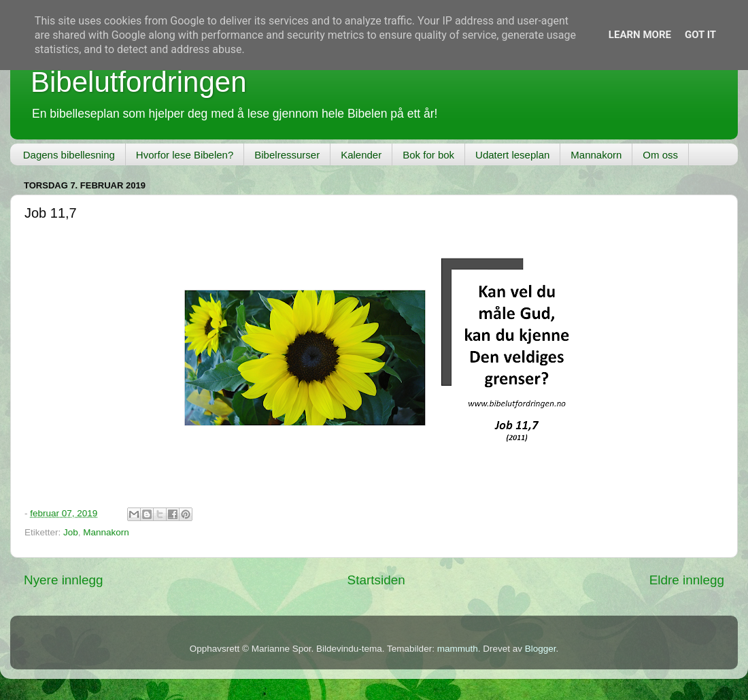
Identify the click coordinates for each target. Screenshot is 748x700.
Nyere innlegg (64, 580)
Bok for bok (428, 155)
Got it (700, 35)
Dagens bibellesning (69, 155)
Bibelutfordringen (139, 82)
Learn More (640, 35)
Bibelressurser (287, 155)
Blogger (541, 649)
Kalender (361, 155)
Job (71, 532)
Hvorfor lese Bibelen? (185, 155)
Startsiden (376, 580)
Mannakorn (596, 155)
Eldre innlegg (687, 580)
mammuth (458, 649)
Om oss (660, 155)
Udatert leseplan (512, 155)
